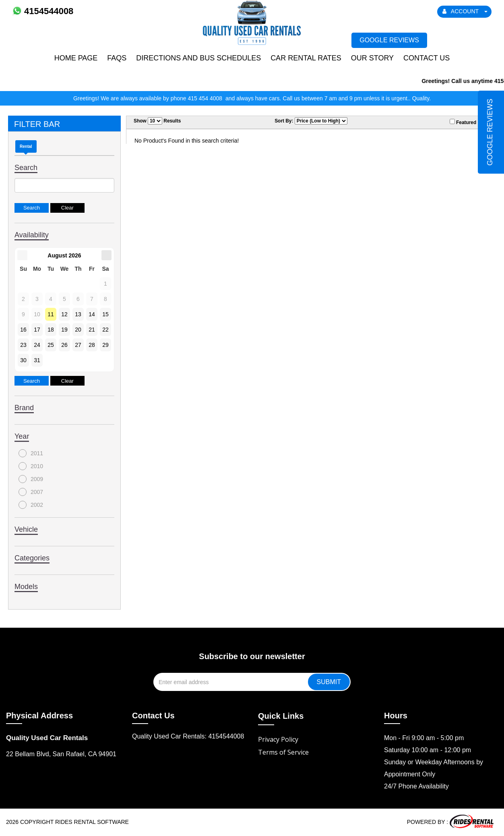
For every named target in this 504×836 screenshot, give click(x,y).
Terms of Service (283, 752)
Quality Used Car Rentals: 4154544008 (188, 736)
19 (64, 330)
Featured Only (469, 122)
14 (92, 314)
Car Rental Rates (306, 58)
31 (37, 360)
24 (37, 345)
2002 (31, 505)
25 (51, 345)
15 (105, 314)
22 (105, 330)
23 (23, 345)
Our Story (372, 58)
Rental (26, 146)
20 (78, 330)
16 (23, 330)
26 (64, 345)
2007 (31, 492)
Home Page (76, 58)
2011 (31, 453)
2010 (31, 466)
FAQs (117, 58)
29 (105, 345)
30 (23, 360)
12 (64, 314)
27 (78, 345)
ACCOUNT (465, 11)
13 (78, 314)
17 (37, 330)
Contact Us (427, 58)
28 (92, 345)
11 (51, 314)
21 (92, 330)
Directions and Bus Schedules (198, 58)
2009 (31, 479)
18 (51, 330)
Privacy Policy (278, 739)
